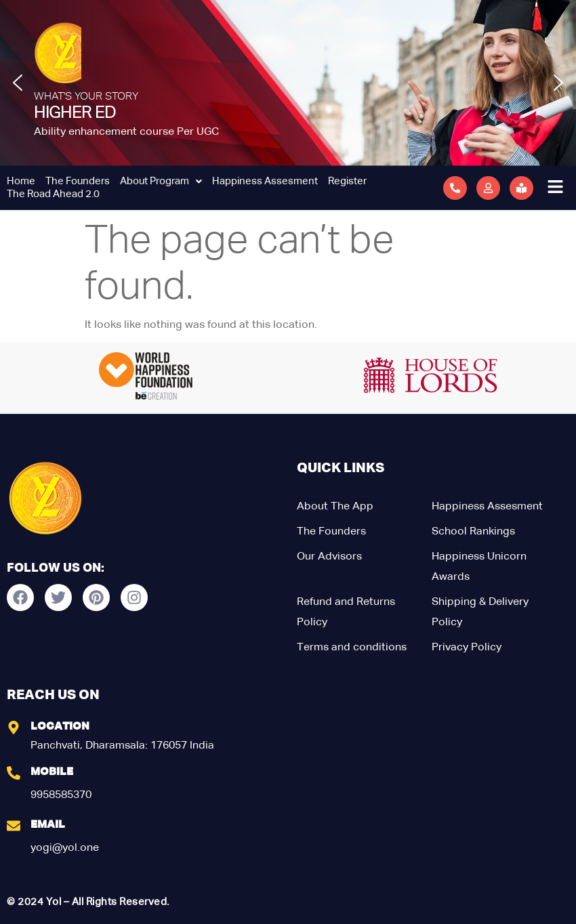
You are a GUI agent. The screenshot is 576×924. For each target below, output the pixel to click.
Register (347, 181)
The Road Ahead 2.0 (53, 194)
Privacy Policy (467, 648)
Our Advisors (329, 557)
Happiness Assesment (265, 181)
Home (21, 181)
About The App (335, 507)
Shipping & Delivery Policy (480, 612)
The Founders (78, 181)
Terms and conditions (352, 648)
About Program (161, 181)
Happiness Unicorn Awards (479, 567)
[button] (18, 83)
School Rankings (473, 532)
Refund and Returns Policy (346, 612)
